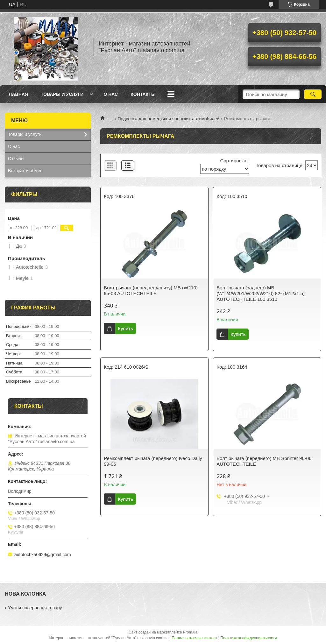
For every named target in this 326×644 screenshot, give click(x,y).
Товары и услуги (62, 94)
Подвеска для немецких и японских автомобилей (169, 119)
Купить (125, 328)
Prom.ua (190, 632)
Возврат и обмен (25, 171)
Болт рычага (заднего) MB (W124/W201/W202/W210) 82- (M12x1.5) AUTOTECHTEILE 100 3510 (261, 293)
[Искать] (313, 94)
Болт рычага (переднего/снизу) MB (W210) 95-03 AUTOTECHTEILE (151, 290)
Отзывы (16, 159)
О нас (111, 94)
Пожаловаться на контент (194, 638)
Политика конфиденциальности (248, 638)
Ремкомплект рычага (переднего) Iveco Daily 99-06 (153, 461)
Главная (17, 94)
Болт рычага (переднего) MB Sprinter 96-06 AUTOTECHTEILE (264, 461)
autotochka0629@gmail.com (43, 555)
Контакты (143, 94)
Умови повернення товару (35, 608)
